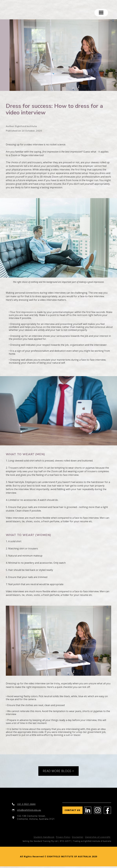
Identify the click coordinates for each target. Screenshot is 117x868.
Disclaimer (78, 837)
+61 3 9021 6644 (26, 804)
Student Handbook (44, 837)
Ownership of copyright (98, 837)
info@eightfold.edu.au (29, 810)
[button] (101, 13)
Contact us (72, 810)
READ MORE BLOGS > (59, 771)
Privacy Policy (63, 837)
